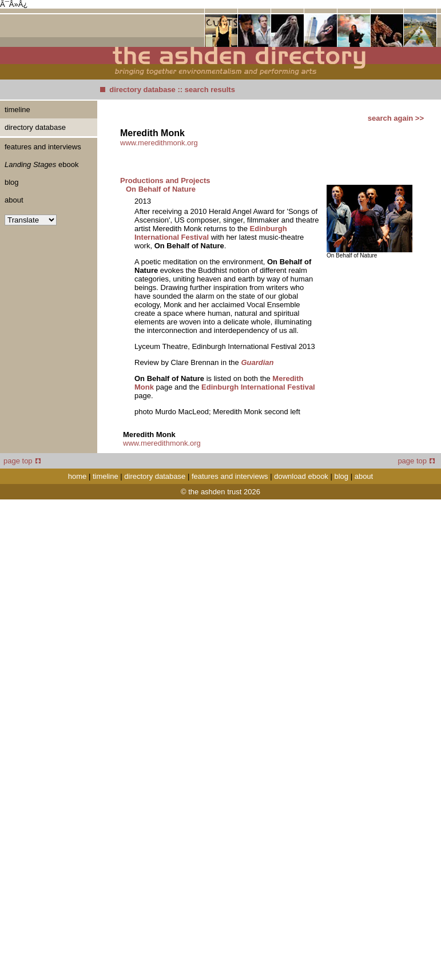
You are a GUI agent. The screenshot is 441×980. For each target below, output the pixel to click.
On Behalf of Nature (161, 189)
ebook (41, 164)
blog (12, 182)
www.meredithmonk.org (159, 143)
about (14, 200)
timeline (17, 110)
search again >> (396, 118)
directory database (142, 90)
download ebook (301, 476)
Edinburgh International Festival (258, 387)
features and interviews (43, 147)
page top (22, 461)
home (78, 476)
